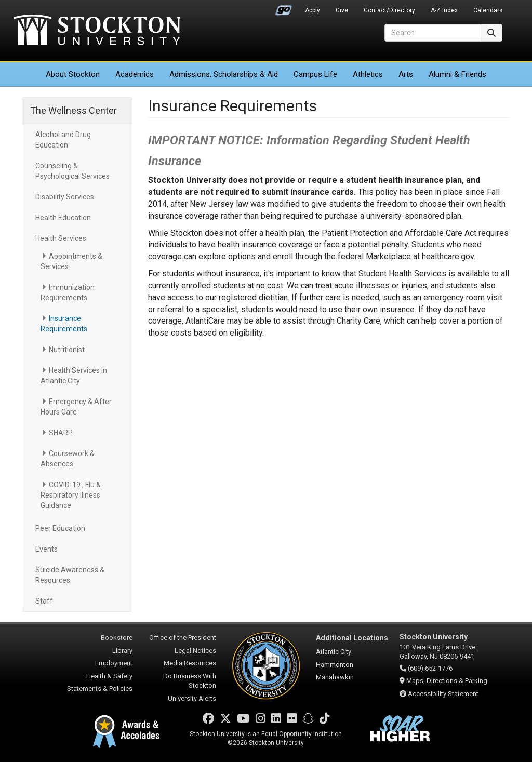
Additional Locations (352, 638)
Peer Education (60, 528)
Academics (135, 74)
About (73, 74)
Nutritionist (67, 350)
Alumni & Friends (457, 74)
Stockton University (97, 31)
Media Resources (190, 663)
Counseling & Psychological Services (72, 171)
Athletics (368, 74)
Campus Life (315, 74)
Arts (406, 74)
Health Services (61, 238)
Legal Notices (195, 651)
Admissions (224, 74)
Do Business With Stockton (190, 681)
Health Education (63, 218)
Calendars (488, 10)
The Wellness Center (74, 110)
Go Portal (284, 8)
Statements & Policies (100, 689)
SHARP (61, 433)
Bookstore (117, 638)
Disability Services (65, 197)
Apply (312, 10)
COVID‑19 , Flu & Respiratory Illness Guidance (71, 495)
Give (342, 10)
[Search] (433, 33)
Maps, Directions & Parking (447, 681)
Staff (44, 601)
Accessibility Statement (443, 694)
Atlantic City (334, 652)
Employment (114, 663)
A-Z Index (444, 10)
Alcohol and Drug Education (63, 140)
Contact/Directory (389, 10)
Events (46, 549)
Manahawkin (335, 677)
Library (122, 651)
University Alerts (192, 698)
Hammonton (335, 665)
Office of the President (183, 638)
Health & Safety (109, 676)
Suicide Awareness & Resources (70, 575)
